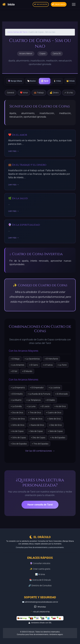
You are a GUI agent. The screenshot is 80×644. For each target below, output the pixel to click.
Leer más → (14, 151)
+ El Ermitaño (17, 394)
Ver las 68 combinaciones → (40, 451)
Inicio (10, 32)
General (11, 93)
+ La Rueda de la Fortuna (39, 394)
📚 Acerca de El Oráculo (40, 580)
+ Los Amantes (17, 365)
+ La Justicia (54, 388)
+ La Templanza (33, 400)
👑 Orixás (71, 81)
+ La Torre (62, 365)
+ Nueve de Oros (37, 425)
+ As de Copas (17, 431)
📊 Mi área (40, 574)
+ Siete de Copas (55, 431)
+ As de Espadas (58, 438)
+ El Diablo (50, 400)
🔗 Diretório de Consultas (40, 586)
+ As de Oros (60, 406)
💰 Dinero (54, 93)
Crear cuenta (59, 4)
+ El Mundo (27, 371)
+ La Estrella (16, 406)
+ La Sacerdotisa (32, 359)
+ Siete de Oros (54, 419)
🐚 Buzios (32, 81)
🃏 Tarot (45, 81)
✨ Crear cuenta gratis (40, 569)
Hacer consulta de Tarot (40, 505)
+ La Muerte (16, 400)
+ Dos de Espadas (19, 444)
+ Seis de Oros (36, 419)
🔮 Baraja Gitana (15, 81)
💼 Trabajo (39, 93)
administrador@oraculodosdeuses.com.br (41, 602)
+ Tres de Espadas (40, 444)
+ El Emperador (37, 388)
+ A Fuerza (48, 365)
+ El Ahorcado (62, 394)
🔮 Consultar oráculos (40, 563)
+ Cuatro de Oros (54, 413)
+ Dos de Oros (17, 413)
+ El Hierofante (51, 359)
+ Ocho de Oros (18, 425)
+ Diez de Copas (38, 438)
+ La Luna (31, 406)
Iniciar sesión (41, 4)
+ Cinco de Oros (18, 419)
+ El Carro (34, 365)
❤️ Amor (24, 93)
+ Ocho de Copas (18, 438)
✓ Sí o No (69, 93)
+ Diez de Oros (55, 425)
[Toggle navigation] (74, 4)
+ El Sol (14, 371)
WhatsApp (42, 607)
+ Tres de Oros (35, 413)
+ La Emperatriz (18, 388)
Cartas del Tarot (20, 32)
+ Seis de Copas (36, 431)
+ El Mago (15, 359)
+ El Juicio (45, 406)
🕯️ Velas (57, 81)
